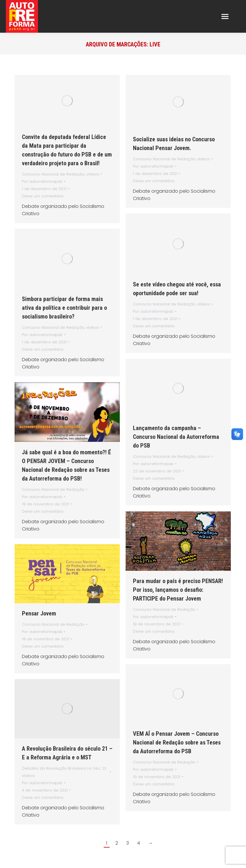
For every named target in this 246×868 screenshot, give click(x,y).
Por (42, 181)
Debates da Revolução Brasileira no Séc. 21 (64, 768)
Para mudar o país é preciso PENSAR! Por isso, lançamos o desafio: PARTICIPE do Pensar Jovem (178, 590)
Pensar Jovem (39, 613)
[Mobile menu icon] (225, 16)
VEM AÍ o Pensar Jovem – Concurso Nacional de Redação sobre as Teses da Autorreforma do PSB (177, 742)
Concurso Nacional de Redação (53, 174)
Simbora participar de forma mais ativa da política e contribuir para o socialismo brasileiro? (64, 308)
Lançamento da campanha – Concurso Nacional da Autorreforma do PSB (176, 437)
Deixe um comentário (43, 196)
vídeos (93, 174)
